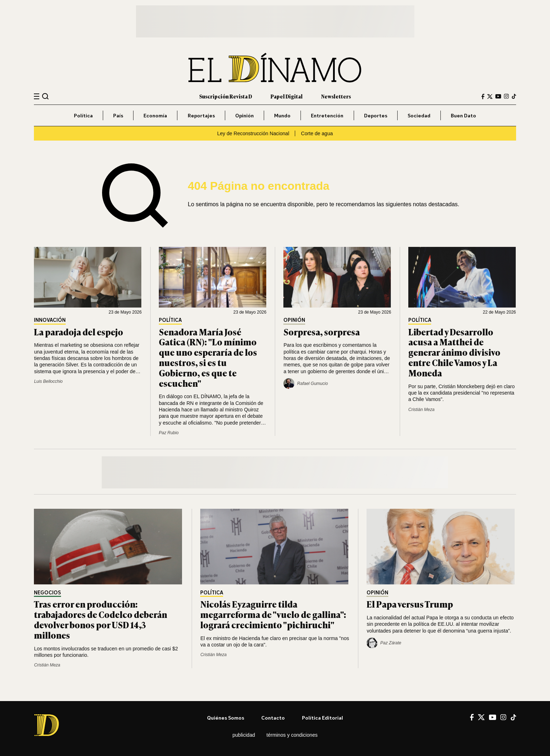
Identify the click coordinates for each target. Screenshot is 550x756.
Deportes (376, 115)
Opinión (244, 115)
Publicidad (244, 735)
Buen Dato (463, 115)
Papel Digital (287, 96)
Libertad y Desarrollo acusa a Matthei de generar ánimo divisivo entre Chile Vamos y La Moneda (454, 352)
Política (83, 115)
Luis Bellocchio (48, 381)
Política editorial (322, 718)
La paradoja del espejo (79, 332)
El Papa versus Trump (410, 604)
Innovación (50, 320)
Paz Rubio (169, 433)
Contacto (273, 718)
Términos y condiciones (292, 735)
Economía (155, 115)
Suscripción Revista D (226, 96)
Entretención (327, 115)
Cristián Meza (421, 410)
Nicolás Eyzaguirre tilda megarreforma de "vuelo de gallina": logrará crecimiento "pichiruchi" (273, 614)
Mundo (282, 115)
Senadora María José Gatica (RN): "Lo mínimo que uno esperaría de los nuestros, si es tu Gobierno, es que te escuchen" (208, 357)
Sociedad (419, 115)
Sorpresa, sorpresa (322, 332)
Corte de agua (317, 133)
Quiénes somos (226, 718)
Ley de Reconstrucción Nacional (253, 133)
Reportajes (201, 115)
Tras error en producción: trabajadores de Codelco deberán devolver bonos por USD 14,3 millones (100, 619)
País (118, 115)
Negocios (47, 593)
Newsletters (336, 96)
